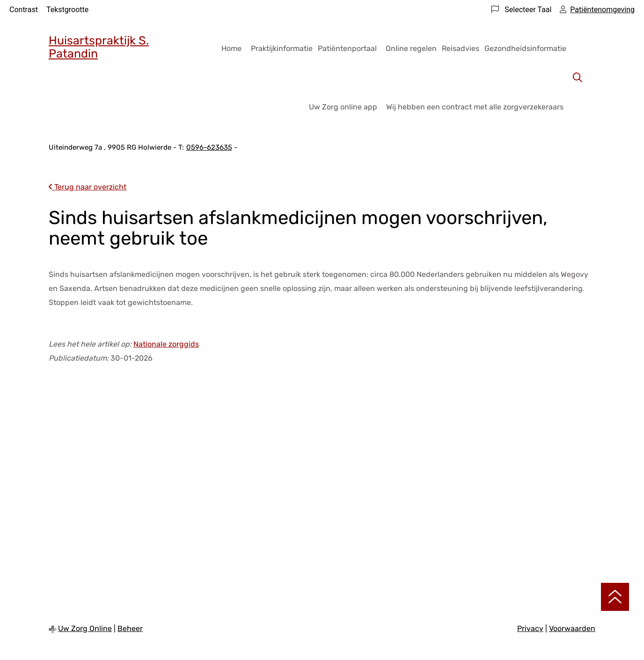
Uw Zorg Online (85, 628)
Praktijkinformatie (282, 48)
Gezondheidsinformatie (525, 48)
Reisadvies (461, 48)
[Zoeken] (578, 78)
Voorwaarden (572, 628)
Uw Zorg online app (343, 107)
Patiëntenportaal (347, 48)
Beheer (130, 628)
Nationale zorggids (166, 344)
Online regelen (411, 48)
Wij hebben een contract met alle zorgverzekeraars (475, 107)
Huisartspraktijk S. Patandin (99, 47)
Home (231, 48)
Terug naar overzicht (88, 187)
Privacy (530, 628)
